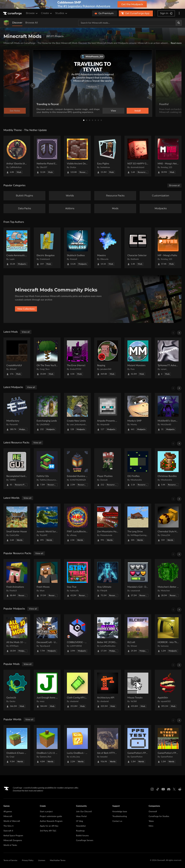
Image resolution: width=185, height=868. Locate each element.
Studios (61, 13)
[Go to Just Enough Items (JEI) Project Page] (47, 690)
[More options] (179, 13)
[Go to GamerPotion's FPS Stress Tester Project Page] (168, 745)
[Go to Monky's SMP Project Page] (138, 413)
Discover (17, 23)
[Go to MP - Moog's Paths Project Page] (168, 248)
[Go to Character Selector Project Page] (138, 248)
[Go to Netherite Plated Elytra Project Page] (47, 156)
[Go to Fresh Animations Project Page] (17, 579)
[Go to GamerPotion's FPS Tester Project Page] (138, 745)
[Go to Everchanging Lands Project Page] (47, 413)
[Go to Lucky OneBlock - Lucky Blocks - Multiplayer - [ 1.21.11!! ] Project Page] (77, 745)
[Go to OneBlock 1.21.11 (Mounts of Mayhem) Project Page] (47, 745)
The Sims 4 (8, 826)
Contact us (117, 821)
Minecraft (8, 816)
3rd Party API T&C (48, 831)
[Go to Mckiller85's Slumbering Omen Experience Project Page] (168, 413)
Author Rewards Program (51, 821)
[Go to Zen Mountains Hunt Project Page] (108, 524)
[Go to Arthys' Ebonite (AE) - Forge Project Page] (17, 156)
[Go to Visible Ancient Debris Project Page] (77, 156)
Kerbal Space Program (13, 836)
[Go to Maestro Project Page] (108, 248)
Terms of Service (10, 860)
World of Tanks (10, 845)
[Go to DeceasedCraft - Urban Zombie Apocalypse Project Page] (47, 635)
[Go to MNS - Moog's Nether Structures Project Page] (168, 156)
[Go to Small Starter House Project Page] (17, 524)
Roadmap (80, 831)
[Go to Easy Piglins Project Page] (108, 156)
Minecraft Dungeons (13, 840)
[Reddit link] (180, 789)
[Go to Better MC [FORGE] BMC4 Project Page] (108, 635)
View (113, 111)
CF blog (79, 821)
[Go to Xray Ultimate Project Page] (108, 579)
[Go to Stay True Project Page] (77, 579)
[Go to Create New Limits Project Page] (77, 413)
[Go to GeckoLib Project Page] (17, 690)
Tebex (151, 821)
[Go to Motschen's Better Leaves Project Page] (168, 579)
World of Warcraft (12, 821)
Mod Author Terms (58, 860)
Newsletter (81, 826)
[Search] (179, 23)
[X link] (174, 789)
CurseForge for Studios (159, 816)
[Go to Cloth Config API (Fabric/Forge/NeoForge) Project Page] (77, 690)
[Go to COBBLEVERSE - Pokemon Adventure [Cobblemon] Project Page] (77, 635)
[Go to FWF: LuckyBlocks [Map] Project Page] (77, 524)
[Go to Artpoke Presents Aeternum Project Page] (108, 413)
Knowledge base (120, 812)
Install (138, 111)
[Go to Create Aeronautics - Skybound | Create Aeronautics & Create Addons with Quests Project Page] (17, 248)
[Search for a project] (127, 23)
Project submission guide (51, 816)
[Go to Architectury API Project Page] (108, 690)
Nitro (151, 826)
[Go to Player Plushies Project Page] (108, 469)
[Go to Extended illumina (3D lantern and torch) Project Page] (77, 469)
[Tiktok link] (158, 789)
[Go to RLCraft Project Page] (138, 635)
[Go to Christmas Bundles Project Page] (168, 469)
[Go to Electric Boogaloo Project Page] (47, 248)
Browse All (31, 23)
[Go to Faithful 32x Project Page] (47, 469)
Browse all (174, 185)
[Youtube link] (163, 789)
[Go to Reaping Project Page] (108, 358)
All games (8, 812)
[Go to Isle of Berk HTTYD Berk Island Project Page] (108, 745)
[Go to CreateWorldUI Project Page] (17, 358)
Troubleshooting (120, 816)
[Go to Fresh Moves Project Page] (47, 579)
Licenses (42, 860)
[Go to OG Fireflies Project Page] (138, 469)
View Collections (26, 309)
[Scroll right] (179, 333)
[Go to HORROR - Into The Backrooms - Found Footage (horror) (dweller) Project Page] (168, 635)
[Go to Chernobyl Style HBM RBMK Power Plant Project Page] (168, 524)
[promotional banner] (92, 4)
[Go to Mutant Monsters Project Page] (138, 358)
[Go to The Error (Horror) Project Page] (77, 358)
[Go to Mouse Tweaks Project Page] (138, 690)
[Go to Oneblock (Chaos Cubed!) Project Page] (17, 745)
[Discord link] (169, 789)
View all (26, 332)
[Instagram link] (152, 789)
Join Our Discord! (84, 812)
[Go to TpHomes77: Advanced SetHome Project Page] (168, 358)
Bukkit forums (82, 836)
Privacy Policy (28, 860)
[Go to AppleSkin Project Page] (168, 690)
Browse (32, 13)
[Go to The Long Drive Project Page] (138, 524)
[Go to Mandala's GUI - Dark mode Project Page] (138, 579)
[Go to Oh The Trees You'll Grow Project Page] (47, 358)
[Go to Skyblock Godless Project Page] (77, 248)
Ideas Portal (81, 816)
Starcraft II (8, 831)
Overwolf (153, 812)
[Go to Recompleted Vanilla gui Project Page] (17, 469)
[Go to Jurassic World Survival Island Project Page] (47, 524)
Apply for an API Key (49, 826)
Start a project (46, 812)
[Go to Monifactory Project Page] (17, 413)
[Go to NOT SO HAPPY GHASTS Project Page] (138, 156)
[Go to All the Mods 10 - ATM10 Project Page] (17, 635)
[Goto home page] (13, 13)
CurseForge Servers (85, 840)
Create (47, 13)
